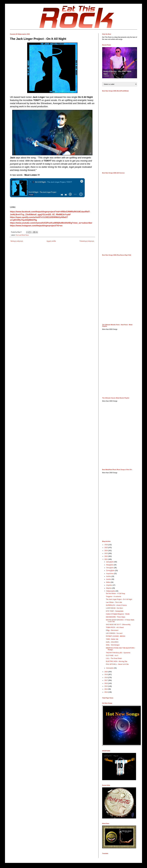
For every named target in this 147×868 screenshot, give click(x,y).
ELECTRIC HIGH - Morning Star (117, 661)
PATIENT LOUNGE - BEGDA (116, 636)
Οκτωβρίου (110, 568)
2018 (106, 678)
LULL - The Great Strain (114, 658)
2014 (106, 689)
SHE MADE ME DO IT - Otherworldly (118, 625)
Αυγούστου (110, 574)
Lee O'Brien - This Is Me (114, 602)
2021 (106, 559)
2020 (106, 672)
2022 (106, 556)
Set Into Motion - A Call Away (115, 594)
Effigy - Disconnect (112, 630)
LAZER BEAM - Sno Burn (114, 608)
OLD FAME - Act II (112, 656)
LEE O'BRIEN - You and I (114, 633)
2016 (106, 683)
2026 (106, 545)
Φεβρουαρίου (111, 591)
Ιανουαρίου (110, 668)
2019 (106, 675)
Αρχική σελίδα (51, 241)
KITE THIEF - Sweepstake (115, 611)
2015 (106, 686)
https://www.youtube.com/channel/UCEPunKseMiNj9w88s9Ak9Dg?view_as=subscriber (51, 223)
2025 (106, 548)
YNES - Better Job (112, 639)
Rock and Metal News (22, 235)
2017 (106, 680)
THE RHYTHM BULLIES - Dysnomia (118, 653)
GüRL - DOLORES (112, 642)
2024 (106, 551)
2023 (106, 553)
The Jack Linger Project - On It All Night (119, 599)
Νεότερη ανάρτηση (17, 241)
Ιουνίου (109, 579)
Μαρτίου (109, 588)
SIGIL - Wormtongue (113, 645)
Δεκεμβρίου (110, 562)
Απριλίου (109, 585)
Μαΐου (109, 582)
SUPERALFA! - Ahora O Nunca (116, 605)
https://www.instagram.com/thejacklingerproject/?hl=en (36, 226)
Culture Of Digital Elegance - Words (118, 614)
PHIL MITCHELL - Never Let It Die (117, 664)
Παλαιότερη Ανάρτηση (87, 241)
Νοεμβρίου (110, 565)
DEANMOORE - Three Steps (116, 617)
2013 (106, 692)
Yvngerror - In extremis (113, 597)
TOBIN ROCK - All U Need (115, 627)
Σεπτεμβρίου (111, 571)
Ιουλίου (109, 576)
